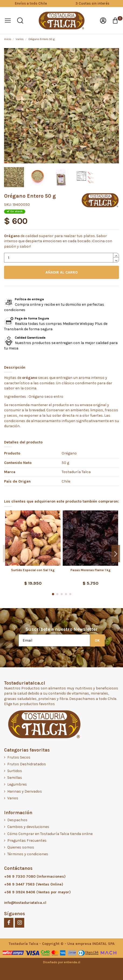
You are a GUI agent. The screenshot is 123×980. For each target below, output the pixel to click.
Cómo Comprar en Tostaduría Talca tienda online (50, 834)
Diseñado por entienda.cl (62, 962)
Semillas (15, 778)
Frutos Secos (19, 757)
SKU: (8, 205)
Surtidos (15, 771)
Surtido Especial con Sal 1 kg (33, 570)
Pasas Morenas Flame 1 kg (91, 570)
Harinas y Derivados (25, 791)
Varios (13, 798)
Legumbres (17, 784)
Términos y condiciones (28, 854)
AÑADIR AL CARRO (62, 272)
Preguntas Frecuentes (27, 841)
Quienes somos (21, 847)
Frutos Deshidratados (27, 764)
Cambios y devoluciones (28, 827)
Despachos (17, 820)
